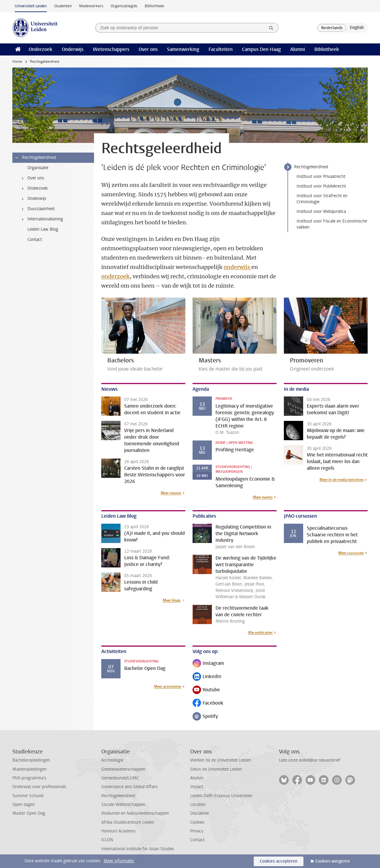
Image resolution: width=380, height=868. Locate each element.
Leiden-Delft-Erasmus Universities (221, 796)
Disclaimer (200, 813)
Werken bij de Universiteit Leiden (221, 760)
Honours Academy (118, 831)
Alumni (298, 49)
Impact (197, 787)
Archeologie (112, 760)
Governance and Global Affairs (129, 787)
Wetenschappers (111, 49)
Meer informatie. (119, 861)
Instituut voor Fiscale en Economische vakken (332, 224)
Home (17, 62)
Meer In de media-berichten (342, 480)
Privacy (197, 831)
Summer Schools (28, 796)
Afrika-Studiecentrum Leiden (128, 822)
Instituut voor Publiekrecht (321, 186)
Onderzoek (41, 49)
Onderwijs (73, 49)
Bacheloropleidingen (31, 760)
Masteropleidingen (30, 769)
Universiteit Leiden (31, 6)
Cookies (197, 822)
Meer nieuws (171, 493)
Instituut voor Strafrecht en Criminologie (322, 199)
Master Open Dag (29, 813)
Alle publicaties (260, 633)
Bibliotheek (154, 6)
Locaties (198, 805)
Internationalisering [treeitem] (41, 219)
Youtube (206, 690)
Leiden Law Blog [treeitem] (43, 229)
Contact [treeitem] (35, 240)
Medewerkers (91, 6)
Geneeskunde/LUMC (120, 778)
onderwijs (237, 267)
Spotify (205, 717)
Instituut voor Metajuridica (321, 211)
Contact (197, 840)
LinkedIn (207, 677)
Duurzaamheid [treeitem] (37, 209)
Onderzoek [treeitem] (34, 188)
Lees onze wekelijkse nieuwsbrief (310, 760)
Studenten (63, 6)
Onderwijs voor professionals (39, 787)
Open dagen (24, 805)
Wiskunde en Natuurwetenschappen (135, 813)
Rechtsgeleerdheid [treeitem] (35, 158)
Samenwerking (183, 49)
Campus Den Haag (261, 49)
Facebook (208, 704)
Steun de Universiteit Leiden (216, 769)
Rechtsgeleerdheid (311, 167)
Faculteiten (221, 49)
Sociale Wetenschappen (123, 805)
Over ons (148, 49)
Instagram (208, 664)
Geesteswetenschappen (123, 769)
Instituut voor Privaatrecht (321, 177)
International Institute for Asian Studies (138, 849)
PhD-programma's (29, 778)
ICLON (107, 840)
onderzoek (115, 276)
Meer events (263, 497)
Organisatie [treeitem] (38, 168)
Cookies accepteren (279, 861)
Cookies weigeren (333, 861)
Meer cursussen (351, 553)
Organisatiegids (124, 6)
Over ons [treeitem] (32, 178)
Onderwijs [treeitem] (33, 199)
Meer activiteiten (168, 687)
